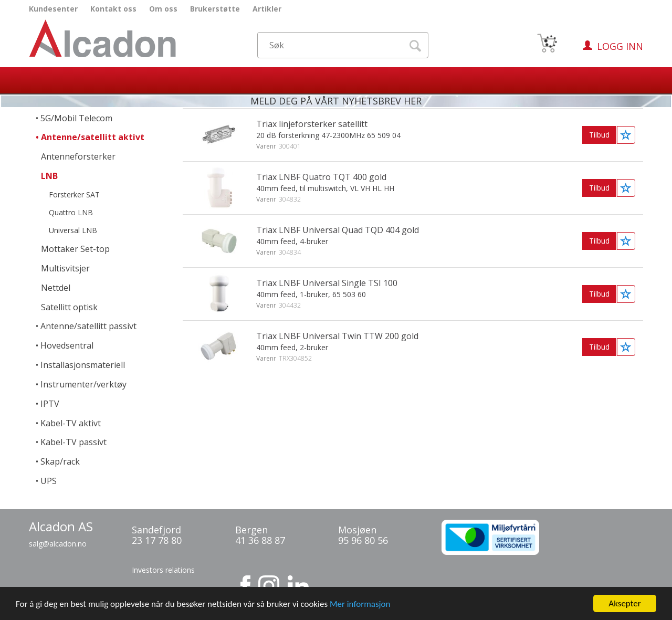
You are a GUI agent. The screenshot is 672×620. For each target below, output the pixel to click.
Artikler (267, 9)
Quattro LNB (71, 212)
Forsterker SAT (74, 195)
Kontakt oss (113, 9)
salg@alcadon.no (58, 544)
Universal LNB (73, 230)
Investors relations (163, 570)
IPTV (50, 404)
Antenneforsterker (78, 156)
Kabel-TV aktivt (71, 423)
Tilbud (599, 135)
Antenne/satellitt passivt (88, 326)
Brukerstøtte (215, 9)
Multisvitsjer (65, 268)
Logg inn (620, 46)
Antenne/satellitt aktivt (93, 137)
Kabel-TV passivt (73, 442)
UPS (49, 481)
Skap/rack (60, 461)
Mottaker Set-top (75, 249)
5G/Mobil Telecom (76, 118)
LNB (49, 176)
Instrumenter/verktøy (83, 384)
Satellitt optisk (69, 307)
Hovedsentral (67, 345)
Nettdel (56, 288)
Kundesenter (53, 9)
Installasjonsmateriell (83, 365)
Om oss (163, 9)
